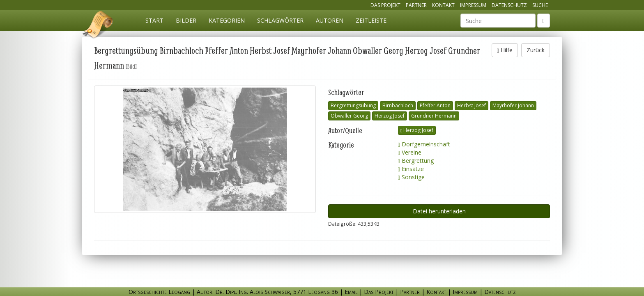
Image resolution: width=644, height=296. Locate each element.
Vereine (410, 152)
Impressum (473, 5)
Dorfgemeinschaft (424, 144)
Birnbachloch (398, 105)
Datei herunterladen (439, 211)
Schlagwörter (280, 20)
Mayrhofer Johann (513, 105)
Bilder (186, 20)
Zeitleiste (371, 20)
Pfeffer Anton (435, 105)
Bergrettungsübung (353, 105)
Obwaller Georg (349, 116)
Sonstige (411, 177)
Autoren (330, 20)
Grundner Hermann (434, 116)
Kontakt (443, 5)
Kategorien (227, 20)
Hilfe (505, 50)
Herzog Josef (390, 116)
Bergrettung (416, 161)
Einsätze (411, 169)
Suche (540, 5)
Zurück (536, 50)
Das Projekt (385, 5)
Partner (416, 5)
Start (154, 20)
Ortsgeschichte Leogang (98, 26)
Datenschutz (509, 5)
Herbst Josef (471, 105)
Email (351, 292)
